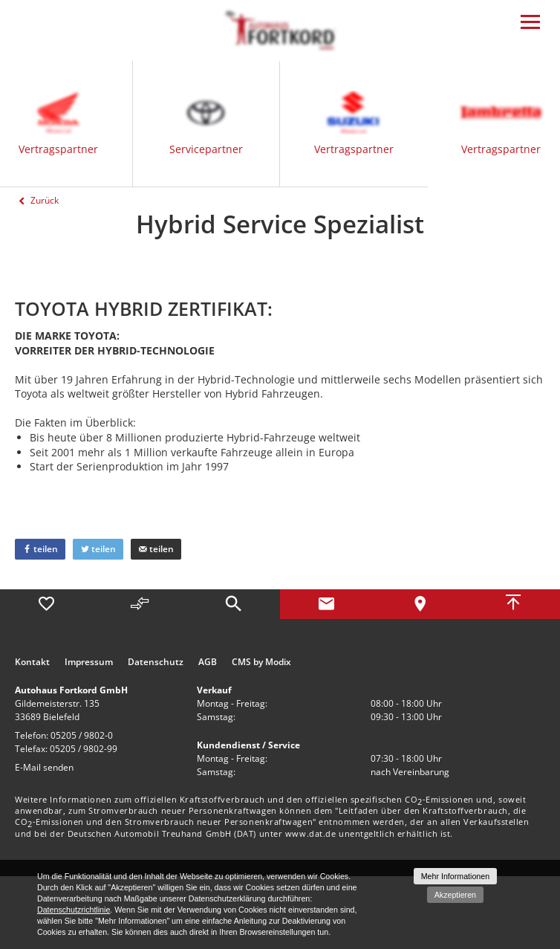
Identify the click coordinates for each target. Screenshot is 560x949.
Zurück (37, 200)
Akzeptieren (455, 895)
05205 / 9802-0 (82, 735)
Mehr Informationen (455, 876)
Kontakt (32, 662)
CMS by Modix (261, 662)
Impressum (89, 662)
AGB (208, 662)
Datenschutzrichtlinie (74, 910)
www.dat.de (311, 833)
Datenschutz (156, 662)
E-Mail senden (44, 767)
